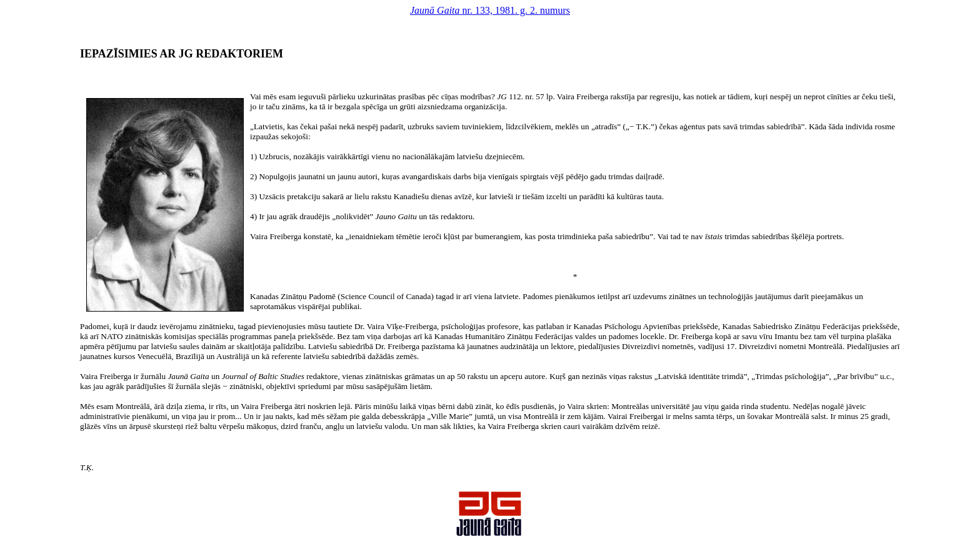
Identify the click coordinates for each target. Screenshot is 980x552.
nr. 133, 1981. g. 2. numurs (490, 10)
